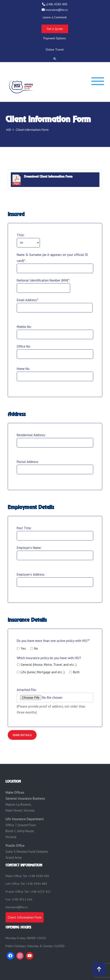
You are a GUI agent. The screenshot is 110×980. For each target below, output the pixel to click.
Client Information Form (25, 917)
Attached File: (27, 690)
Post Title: (24, 528)
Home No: (23, 369)
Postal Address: (28, 462)
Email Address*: (28, 300)
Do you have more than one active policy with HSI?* (53, 641)
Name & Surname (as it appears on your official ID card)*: (52, 258)
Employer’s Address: (31, 574)
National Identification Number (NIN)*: (43, 280)
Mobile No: (24, 327)
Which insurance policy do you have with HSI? (49, 665)
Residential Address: (31, 435)
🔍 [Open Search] (55, 59)
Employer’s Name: (29, 548)
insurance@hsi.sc (17, 907)
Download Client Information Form (48, 177)
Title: (21, 235)
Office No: (24, 346)
